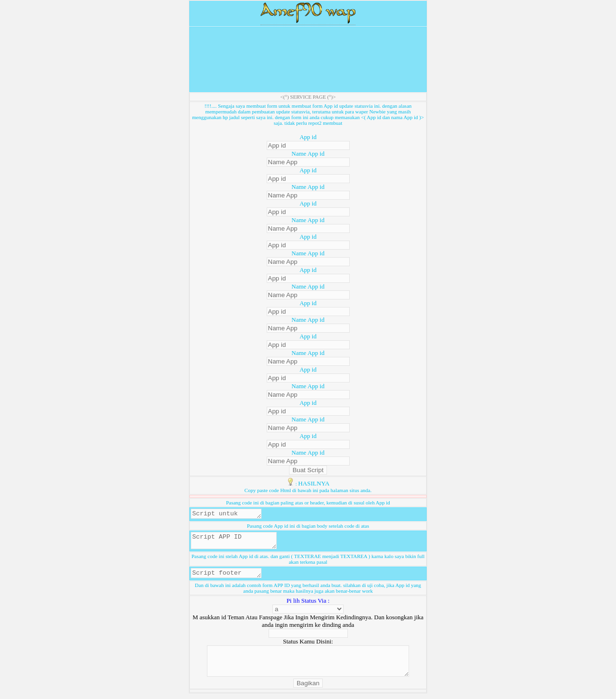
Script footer (230, 578)
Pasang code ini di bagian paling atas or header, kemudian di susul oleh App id (308, 503)
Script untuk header (230, 514)
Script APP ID (238, 543)
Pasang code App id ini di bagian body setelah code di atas (308, 527)
